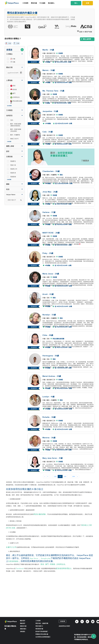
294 (74, 477)
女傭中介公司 (11, 547)
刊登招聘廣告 (13, 561)
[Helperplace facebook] (77, 622)
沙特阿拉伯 (61, 564)
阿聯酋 (53, 564)
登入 (76, 3)
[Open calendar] (21, 73)
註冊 (88, 3)
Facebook (20, 569)
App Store (34, 558)
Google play (46, 558)
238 (55, 477)
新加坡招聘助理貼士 (64, 569)
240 (65, 477)
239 (60, 477)
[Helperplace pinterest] (93, 622)
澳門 (47, 564)
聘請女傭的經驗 (40, 514)
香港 (42, 564)
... (51, 477)
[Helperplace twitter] (82, 622)
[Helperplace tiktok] (87, 622)
